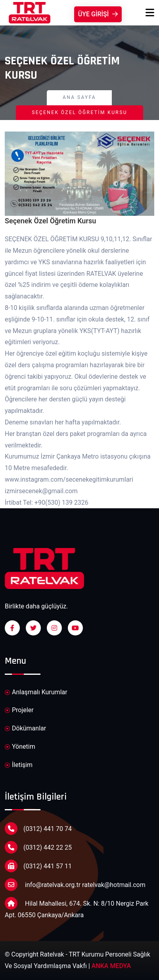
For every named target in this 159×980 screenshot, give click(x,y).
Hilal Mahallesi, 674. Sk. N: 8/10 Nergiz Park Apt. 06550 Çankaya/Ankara (77, 908)
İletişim (19, 765)
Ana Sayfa (79, 97)
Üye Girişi (98, 14)
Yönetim (20, 747)
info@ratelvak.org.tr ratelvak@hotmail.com (75, 885)
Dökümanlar (25, 729)
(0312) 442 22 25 (38, 847)
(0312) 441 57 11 (38, 866)
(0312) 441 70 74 (38, 829)
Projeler (19, 710)
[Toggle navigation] (150, 13)
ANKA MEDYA (111, 966)
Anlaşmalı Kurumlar (36, 692)
